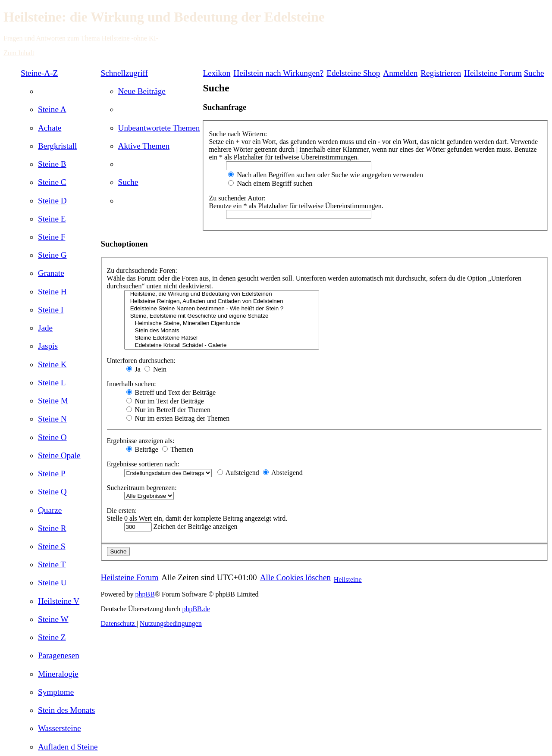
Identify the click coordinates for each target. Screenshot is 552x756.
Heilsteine (348, 579)
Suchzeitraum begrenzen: (142, 488)
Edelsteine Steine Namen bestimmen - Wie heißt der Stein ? (222, 309)
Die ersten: (122, 511)
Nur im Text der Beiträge (165, 401)
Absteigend (283, 473)
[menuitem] (52, 109)
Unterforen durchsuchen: (141, 361)
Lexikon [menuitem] (216, 73)
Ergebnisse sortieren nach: (143, 464)
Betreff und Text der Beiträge (171, 392)
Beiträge (142, 449)
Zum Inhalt (19, 53)
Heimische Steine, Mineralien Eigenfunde (222, 323)
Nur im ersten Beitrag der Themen (178, 418)
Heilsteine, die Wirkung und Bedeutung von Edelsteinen (222, 294)
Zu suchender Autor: (237, 198)
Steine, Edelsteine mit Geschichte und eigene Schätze (222, 316)
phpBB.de (196, 609)
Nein (155, 369)
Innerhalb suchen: (132, 384)
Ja (133, 369)
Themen (178, 449)
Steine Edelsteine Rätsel (222, 338)
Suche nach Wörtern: (238, 134)
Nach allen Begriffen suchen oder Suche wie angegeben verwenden (326, 175)
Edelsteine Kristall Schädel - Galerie (222, 345)
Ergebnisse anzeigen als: (141, 441)
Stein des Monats (222, 331)
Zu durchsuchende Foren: (142, 270)
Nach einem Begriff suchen (270, 183)
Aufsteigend (238, 473)
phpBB (145, 594)
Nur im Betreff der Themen (168, 410)
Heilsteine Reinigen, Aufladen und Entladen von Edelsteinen (222, 301)
